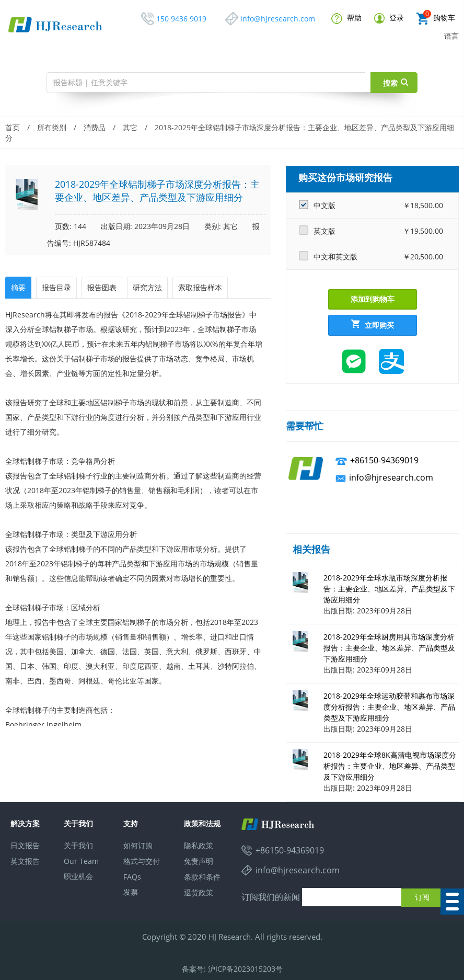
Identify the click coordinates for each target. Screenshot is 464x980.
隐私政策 (199, 845)
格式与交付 (142, 861)
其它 (130, 127)
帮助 (346, 18)
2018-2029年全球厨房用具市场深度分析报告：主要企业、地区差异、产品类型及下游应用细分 (389, 648)
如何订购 (138, 845)
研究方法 (147, 287)
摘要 (18, 287)
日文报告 (25, 845)
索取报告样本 (200, 287)
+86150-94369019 (384, 460)
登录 (389, 18)
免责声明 (199, 861)
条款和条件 (202, 877)
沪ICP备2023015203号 (245, 969)
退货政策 (199, 892)
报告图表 (102, 287)
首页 (13, 127)
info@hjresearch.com (278, 19)
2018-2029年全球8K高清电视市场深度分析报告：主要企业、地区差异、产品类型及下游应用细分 (390, 766)
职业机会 (78, 876)
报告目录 (56, 287)
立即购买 (373, 325)
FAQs (132, 877)
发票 (131, 892)
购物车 (436, 19)
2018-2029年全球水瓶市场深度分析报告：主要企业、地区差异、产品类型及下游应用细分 (389, 589)
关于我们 (78, 845)
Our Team (81, 861)
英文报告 (25, 861)
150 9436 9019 (181, 19)
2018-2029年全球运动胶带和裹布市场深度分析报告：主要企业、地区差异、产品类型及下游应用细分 (389, 707)
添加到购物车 (373, 299)
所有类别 (52, 127)
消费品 (95, 127)
